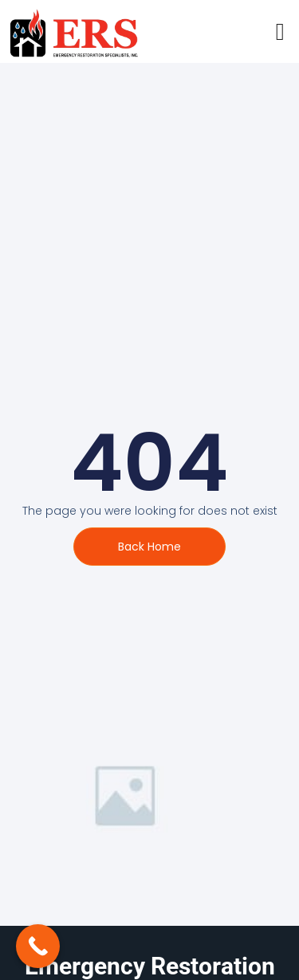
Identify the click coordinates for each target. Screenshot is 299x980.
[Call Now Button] (38, 946)
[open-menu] (280, 32)
